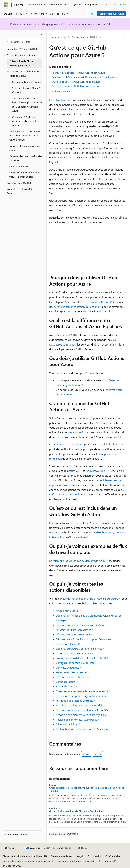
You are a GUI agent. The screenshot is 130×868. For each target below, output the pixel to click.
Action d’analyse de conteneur (73, 653)
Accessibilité (92, 861)
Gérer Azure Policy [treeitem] (19, 166)
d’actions (96, 143)
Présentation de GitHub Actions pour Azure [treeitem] (22, 63)
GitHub (94, 37)
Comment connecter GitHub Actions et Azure (76, 86)
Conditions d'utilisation (70, 861)
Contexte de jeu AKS (67, 667)
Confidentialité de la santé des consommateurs (27, 861)
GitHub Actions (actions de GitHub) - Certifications (76, 811)
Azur (63, 37)
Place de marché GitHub (95, 302)
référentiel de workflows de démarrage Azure (79, 561)
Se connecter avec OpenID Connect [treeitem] (26, 90)
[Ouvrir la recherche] (107, 5)
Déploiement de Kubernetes (72, 677)
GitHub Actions (58, 100)
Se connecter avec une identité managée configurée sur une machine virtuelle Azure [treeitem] (27, 105)
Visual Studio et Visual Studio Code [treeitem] (22, 191)
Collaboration (94, 856)
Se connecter (119, 4)
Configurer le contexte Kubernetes (76, 663)
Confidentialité (113, 856)
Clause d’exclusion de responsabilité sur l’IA (25, 856)
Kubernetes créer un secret (71, 672)
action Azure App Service (66, 444)
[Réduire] (41, 35)
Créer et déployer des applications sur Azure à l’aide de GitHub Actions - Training (87, 789)
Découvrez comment (62, 344)
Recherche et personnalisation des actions (74, 307)
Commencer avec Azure (112, 14)
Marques (109, 861)
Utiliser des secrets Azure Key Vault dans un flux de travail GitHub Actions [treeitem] (25, 135)
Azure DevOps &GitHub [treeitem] (19, 183)
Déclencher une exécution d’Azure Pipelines (81, 729)
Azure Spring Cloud (67, 611)
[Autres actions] (124, 37)
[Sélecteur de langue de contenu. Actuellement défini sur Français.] (10, 848)
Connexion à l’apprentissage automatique (80, 696)
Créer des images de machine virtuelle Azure (82, 691)
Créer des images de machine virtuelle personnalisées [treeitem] (25, 175)
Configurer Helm (66, 682)
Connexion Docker (67, 644)
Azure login (74, 432)
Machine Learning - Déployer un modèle (79, 705)
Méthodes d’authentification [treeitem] (27, 82)
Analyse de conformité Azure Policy (76, 719)
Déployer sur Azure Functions (73, 634)
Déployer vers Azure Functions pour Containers (83, 639)
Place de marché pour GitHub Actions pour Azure (89, 599)
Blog (79, 856)
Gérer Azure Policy (67, 724)
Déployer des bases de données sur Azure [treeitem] (26, 158)
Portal (91, 14)
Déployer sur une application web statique (80, 625)
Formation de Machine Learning (74, 701)
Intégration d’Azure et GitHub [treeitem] (22, 49)
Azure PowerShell (96, 471)
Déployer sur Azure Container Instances (79, 649)
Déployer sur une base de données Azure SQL (82, 710)
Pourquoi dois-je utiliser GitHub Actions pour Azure (79, 73)
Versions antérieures (62, 856)
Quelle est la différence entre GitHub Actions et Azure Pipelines (85, 77)
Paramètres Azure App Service (73, 630)
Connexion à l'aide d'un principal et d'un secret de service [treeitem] (26, 121)
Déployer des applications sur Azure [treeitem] (25, 148)
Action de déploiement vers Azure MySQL (80, 715)
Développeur (78, 37)
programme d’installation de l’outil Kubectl (81, 658)
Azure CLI (74, 471)
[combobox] (23, 42)
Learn (53, 37)
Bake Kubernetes (65, 686)
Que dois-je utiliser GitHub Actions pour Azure (76, 82)
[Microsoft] (6, 5)
